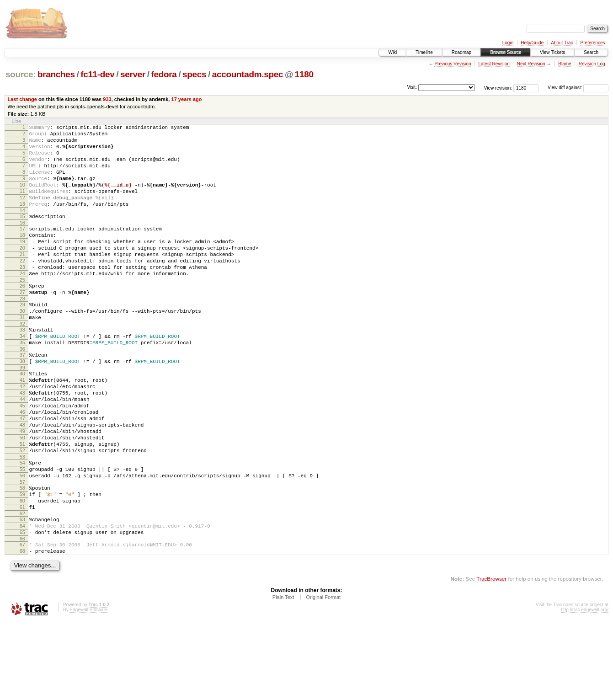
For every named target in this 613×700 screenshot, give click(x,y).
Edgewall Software (88, 688)
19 (22, 263)
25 (22, 310)
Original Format (323, 675)
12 (22, 213)
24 (22, 302)
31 (22, 353)
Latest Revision (494, 64)
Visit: (412, 87)
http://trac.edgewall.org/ (585, 688)
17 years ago (187, 99)
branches (56, 74)
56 (22, 540)
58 (22, 554)
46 (22, 464)
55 (22, 532)
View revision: (498, 88)
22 (22, 287)
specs (194, 74)
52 (22, 511)
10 (22, 197)
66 (22, 614)
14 (22, 228)
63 (22, 591)
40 (22, 417)
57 (22, 548)
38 (22, 404)
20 (22, 271)
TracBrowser (491, 657)
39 (22, 411)
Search (591, 52)
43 (22, 441)
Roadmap (461, 52)
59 (22, 561)
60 (22, 569)
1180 (304, 74)
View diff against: (578, 88)
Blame (565, 64)
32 (22, 361)
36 (22, 390)
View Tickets (552, 52)
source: (21, 74)
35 (22, 382)
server (133, 74)
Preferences (593, 43)
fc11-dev (97, 74)
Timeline (424, 52)
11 (22, 205)
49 (22, 487)
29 (22, 337)
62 (22, 585)
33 (22, 367)
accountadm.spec (248, 74)
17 (22, 248)
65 (22, 606)
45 (22, 456)
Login (508, 43)
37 (22, 396)
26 (22, 316)
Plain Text (283, 675)
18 (22, 256)
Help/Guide (532, 43)
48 (22, 480)
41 (22, 425)
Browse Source (506, 52)
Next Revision (531, 64)
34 (22, 374)
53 (22, 518)
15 (22, 234)
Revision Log (592, 64)
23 (22, 294)
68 (22, 628)
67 (22, 620)
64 (22, 598)
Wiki (392, 52)
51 (22, 503)
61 (22, 577)
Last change (22, 99)
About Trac (562, 43)
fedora (164, 74)
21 (22, 279)
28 (22, 331)
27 (22, 324)
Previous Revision (453, 64)
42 (22, 433)
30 (22, 345)
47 (22, 472)
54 (22, 524)
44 (22, 449)
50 (22, 495)
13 (22, 220)
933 (107, 99)
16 (22, 242)
